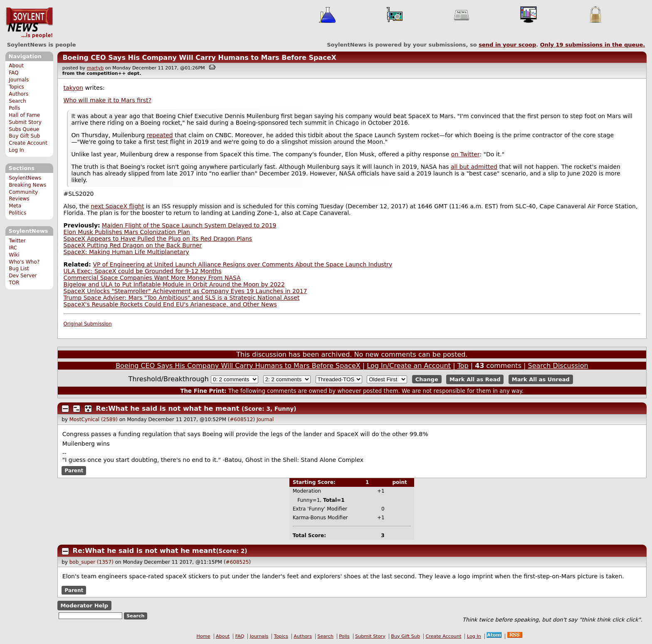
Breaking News (27, 185)
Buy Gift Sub (24, 136)
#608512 (242, 419)
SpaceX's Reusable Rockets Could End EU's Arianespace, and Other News (170, 304)
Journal (265, 419)
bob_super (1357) (91, 562)
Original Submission (88, 324)
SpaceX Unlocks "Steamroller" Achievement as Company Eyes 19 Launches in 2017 (185, 291)
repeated (160, 135)
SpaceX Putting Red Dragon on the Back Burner (133, 245)
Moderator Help (84, 606)
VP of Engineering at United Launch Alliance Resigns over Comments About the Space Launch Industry (242, 264)
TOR (14, 283)
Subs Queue (24, 129)
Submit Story (25, 122)
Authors (19, 94)
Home (204, 636)
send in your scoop (507, 45)
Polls (14, 108)
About (16, 66)
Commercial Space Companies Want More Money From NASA (152, 278)
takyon (73, 88)
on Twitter (466, 154)
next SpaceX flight (117, 206)
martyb (95, 68)
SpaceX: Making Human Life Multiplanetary (126, 252)
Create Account (28, 143)
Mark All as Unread (541, 379)
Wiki (14, 255)
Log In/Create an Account (409, 366)
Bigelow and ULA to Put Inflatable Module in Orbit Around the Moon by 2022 (174, 284)
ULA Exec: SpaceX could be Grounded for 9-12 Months (143, 271)
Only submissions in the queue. (593, 45)
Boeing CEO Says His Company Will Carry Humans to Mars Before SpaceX (199, 58)
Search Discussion (558, 366)
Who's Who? (24, 262)
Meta (15, 206)
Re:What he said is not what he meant (168, 408)
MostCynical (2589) (94, 419)
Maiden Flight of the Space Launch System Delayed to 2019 (189, 225)
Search (17, 101)
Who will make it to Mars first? (107, 100)
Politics (17, 213)
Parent (74, 471)
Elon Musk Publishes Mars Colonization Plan (127, 232)
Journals (19, 80)
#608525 (237, 562)
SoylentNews (29, 23)
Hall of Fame (24, 115)
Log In (16, 150)
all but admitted (474, 167)
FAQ (14, 73)
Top (463, 366)
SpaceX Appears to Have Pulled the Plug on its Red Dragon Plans (158, 239)
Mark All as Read (475, 379)
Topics (16, 87)
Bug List (19, 269)
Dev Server (23, 276)
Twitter (17, 241)
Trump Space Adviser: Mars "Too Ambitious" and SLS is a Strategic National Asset (182, 298)
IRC (13, 248)
